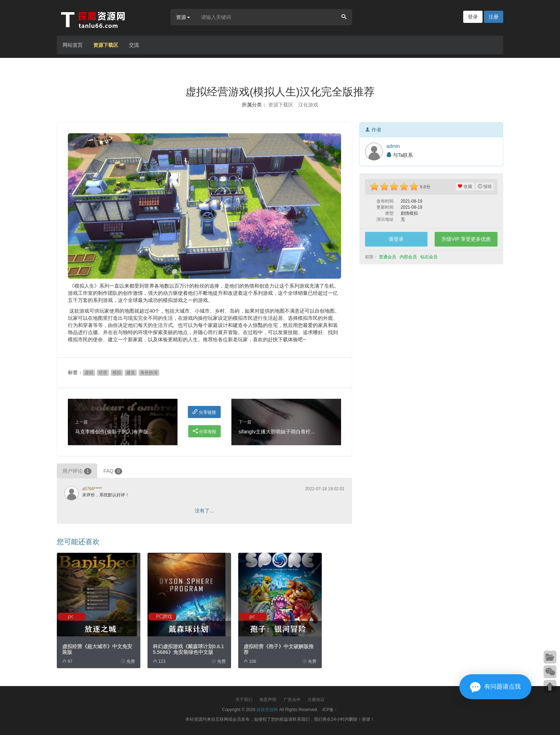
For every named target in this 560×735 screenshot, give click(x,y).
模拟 (117, 373)
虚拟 (89, 373)
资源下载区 (106, 45)
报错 (485, 187)
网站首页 (72, 45)
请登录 (396, 239)
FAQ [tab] (113, 471)
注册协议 (316, 700)
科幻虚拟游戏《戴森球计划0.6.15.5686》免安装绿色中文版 (188, 649)
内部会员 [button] (409, 257)
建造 (131, 373)
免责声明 (268, 700)
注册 (494, 17)
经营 (103, 373)
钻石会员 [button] (429, 257)
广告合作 (292, 700)
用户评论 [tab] (77, 471)
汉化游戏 (308, 105)
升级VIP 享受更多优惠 (466, 239)
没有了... (204, 511)
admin (393, 146)
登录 (473, 17)
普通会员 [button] (388, 257)
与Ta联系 (400, 155)
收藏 (465, 187)
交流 (134, 45)
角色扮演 (149, 373)
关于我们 (244, 700)
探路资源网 (267, 710)
